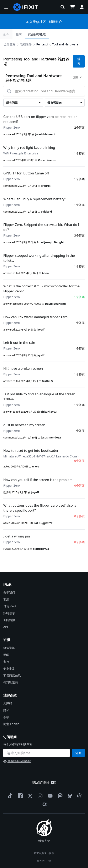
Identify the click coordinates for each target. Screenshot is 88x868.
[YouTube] (49, 796)
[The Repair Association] (44, 804)
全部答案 (10, 44)
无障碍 (8, 703)
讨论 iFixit (10, 606)
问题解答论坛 (37, 34)
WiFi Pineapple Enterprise (21, 153)
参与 (6, 662)
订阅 (78, 753)
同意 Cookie (11, 724)
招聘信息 (9, 613)
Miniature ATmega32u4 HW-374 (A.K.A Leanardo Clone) (41, 456)
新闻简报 (9, 620)
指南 (19, 34)
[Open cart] (72, 7)
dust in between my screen (24, 425)
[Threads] (79, 796)
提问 (79, 61)
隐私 (6, 710)
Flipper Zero (12, 127)
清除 (77, 77)
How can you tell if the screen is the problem (38, 480)
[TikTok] (9, 796)
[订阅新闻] (37, 753)
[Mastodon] (59, 796)
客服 (6, 599)
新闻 (6, 655)
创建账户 (55, 22)
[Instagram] (39, 796)
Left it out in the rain (19, 343)
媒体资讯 (9, 648)
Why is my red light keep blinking (29, 148)
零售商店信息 (12, 675)
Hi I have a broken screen (23, 368)
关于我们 (9, 592)
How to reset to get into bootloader (31, 451)
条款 (6, 717)
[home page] (26, 7)
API (6, 627)
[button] (6, 7)
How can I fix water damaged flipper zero (35, 317)
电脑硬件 (26, 44)
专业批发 (9, 668)
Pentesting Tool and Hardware (57, 44)
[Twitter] (29, 796)
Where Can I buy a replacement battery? (35, 199)
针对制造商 (11, 682)
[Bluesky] (69, 796)
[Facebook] (19, 796)
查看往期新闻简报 (17, 761)
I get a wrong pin (17, 536)
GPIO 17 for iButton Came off (26, 173)
